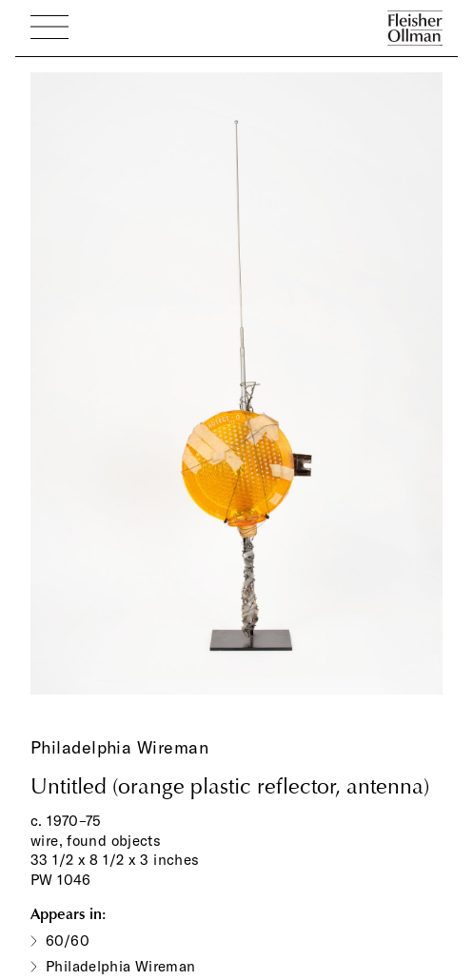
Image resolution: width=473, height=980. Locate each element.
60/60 (68, 941)
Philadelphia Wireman (119, 747)
